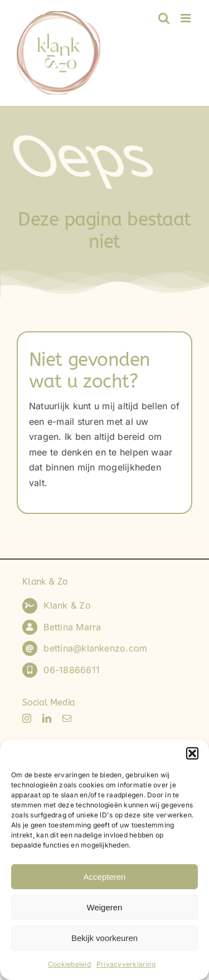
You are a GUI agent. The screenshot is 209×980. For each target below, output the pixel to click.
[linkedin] (47, 718)
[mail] (67, 718)
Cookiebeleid (69, 964)
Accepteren (105, 877)
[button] (192, 753)
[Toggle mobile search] (164, 18)
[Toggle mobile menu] (186, 18)
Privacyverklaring (126, 964)
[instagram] (27, 718)
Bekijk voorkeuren (104, 938)
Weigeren (105, 907)
